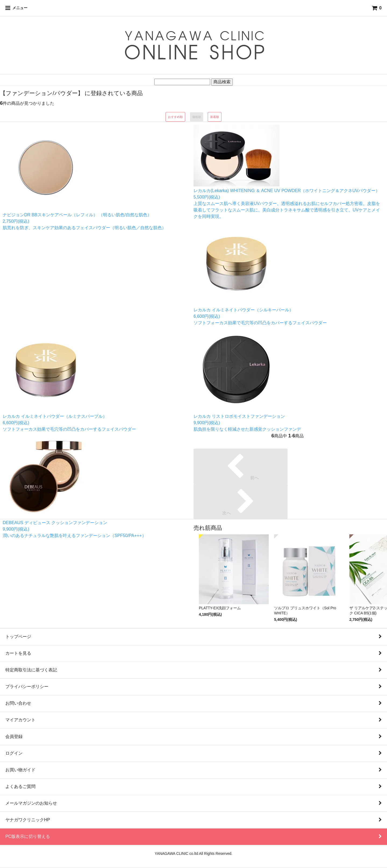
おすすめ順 (175, 117)
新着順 (215, 117)
